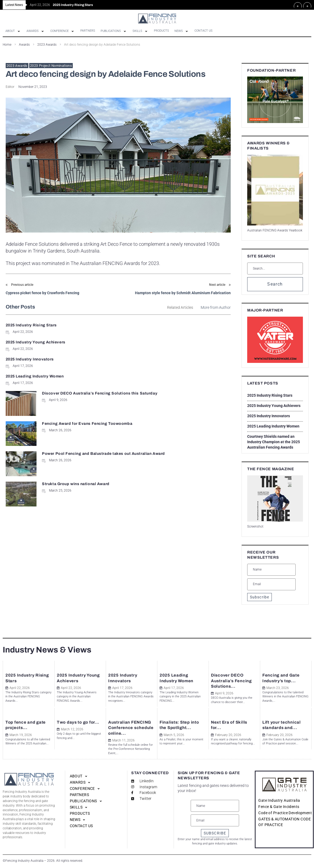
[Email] (271, 584)
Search (275, 284)
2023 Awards (47, 45)
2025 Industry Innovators (30, 342)
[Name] (271, 570)
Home (7, 45)
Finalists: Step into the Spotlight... (178, 720)
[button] (13, 31)
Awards (24, 45)
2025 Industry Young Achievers (152, 325)
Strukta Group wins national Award (191, 389)
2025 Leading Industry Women (151, 342)
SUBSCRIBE (215, 833)
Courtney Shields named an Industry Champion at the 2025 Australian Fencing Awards (274, 442)
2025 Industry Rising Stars (31, 325)
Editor (10, 87)
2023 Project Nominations (51, 66)
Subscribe (260, 597)
